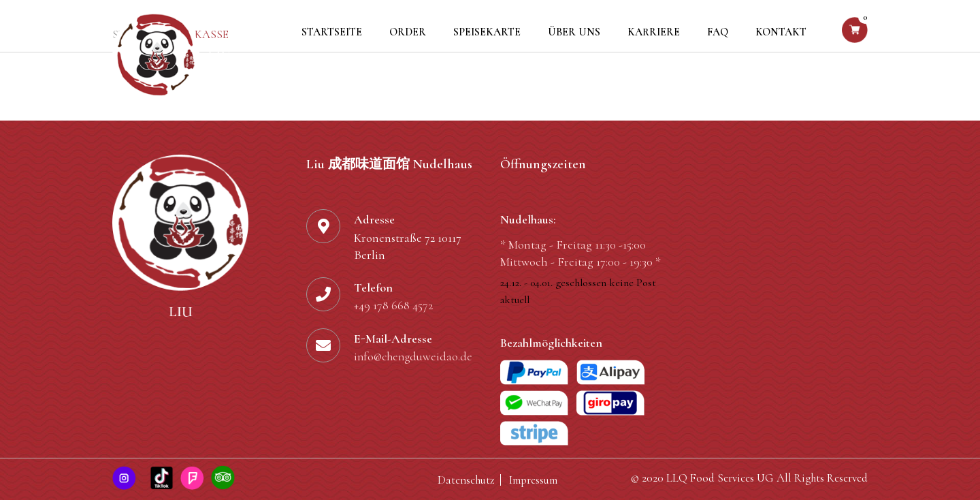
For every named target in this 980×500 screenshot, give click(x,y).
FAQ (718, 32)
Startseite (332, 32)
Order (408, 32)
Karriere (654, 32)
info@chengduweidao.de (415, 358)
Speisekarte (487, 32)
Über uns (574, 32)
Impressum (533, 480)
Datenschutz (466, 480)
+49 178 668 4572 (393, 306)
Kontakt (781, 32)
